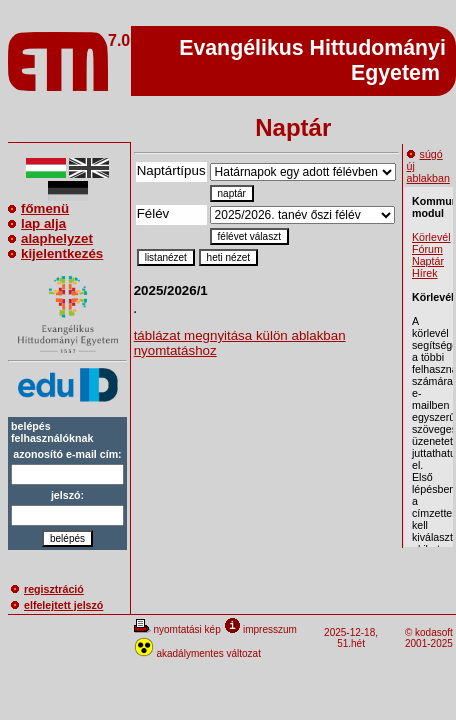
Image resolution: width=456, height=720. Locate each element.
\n (302, 215)
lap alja (37, 223)
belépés (67, 538)
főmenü (38, 208)
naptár (232, 193)
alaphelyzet (50, 238)
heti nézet (228, 257)
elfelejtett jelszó (57, 605)
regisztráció (47, 589)
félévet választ (249, 236)
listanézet (166, 257)
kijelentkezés (55, 253)
